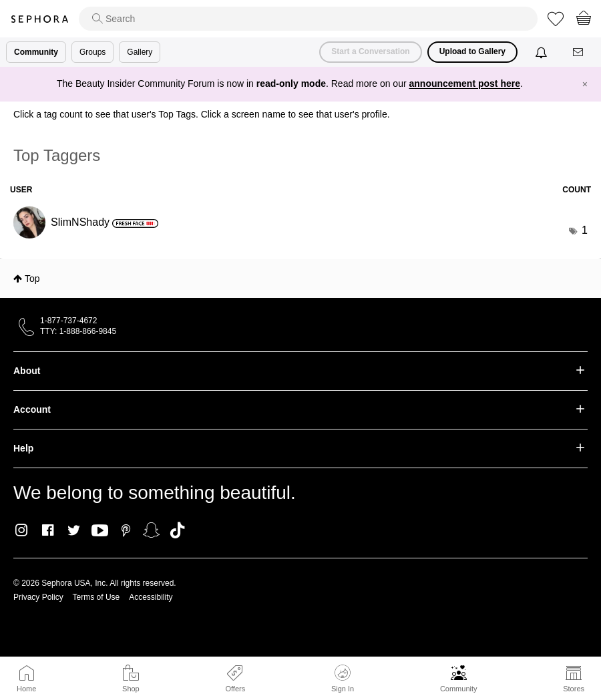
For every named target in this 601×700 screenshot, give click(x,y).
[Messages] (579, 52)
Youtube (100, 531)
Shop (131, 689)
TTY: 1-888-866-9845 (78, 331)
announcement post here (465, 83)
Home (26, 689)
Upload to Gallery (472, 51)
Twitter (74, 530)
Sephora (39, 19)
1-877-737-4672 (68, 321)
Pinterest (126, 530)
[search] (308, 19)
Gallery (140, 52)
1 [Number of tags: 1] (585, 230)
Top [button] (32, 279)
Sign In (343, 679)
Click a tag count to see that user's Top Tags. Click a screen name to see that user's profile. (202, 114)
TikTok (177, 530)
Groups (92, 52)
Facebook (48, 530)
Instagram (22, 530)
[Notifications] (543, 52)
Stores (574, 689)
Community (459, 689)
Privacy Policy (38, 597)
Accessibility (151, 597)
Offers (235, 689)
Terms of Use (96, 597)
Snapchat (151, 530)
